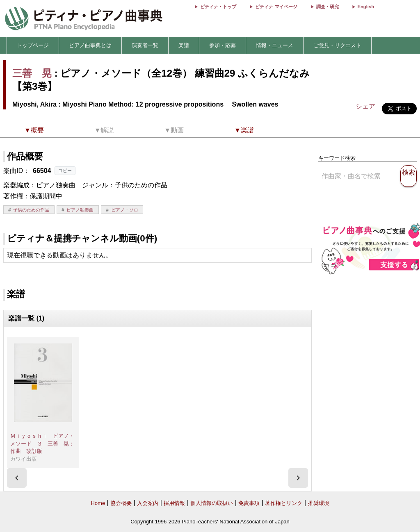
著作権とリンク (284, 503)
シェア (365, 106)
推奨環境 (319, 503)
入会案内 (148, 503)
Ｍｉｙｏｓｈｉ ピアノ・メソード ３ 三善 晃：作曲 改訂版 (42, 443)
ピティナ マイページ (276, 7)
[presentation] (17, 478)
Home (98, 503)
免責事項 (249, 503)
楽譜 (184, 45)
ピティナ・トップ (218, 7)
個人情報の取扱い (212, 503)
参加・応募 (223, 45)
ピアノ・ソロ (125, 210)
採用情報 (174, 503)
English (366, 7)
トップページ (33, 45)
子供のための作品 (31, 210)
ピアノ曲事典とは (90, 45)
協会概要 (121, 503)
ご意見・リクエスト (337, 45)
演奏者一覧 (145, 45)
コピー (65, 171)
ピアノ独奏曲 (80, 210)
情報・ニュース (275, 45)
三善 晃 (32, 73)
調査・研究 (328, 7)
